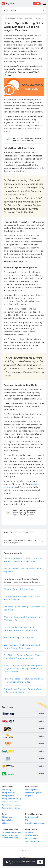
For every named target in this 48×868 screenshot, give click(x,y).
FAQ (27, 820)
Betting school (9, 18)
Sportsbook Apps (9, 802)
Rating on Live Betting (11, 799)
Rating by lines (8, 796)
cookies (26, 863)
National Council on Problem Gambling (10, 836)
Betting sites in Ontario (12, 808)
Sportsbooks (7, 707)
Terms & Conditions (33, 841)
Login (37, 4)
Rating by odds (8, 793)
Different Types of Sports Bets (19, 532)
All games (29, 796)
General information (25, 18)
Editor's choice (8, 817)
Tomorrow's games (33, 793)
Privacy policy (31, 838)
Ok (40, 862)
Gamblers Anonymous (11, 832)
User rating (6, 790)
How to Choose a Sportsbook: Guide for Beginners (20, 541)
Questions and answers (35, 823)
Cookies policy (31, 835)
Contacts (29, 832)
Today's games (31, 790)
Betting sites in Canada (11, 805)
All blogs (5, 823)
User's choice (7, 820)
